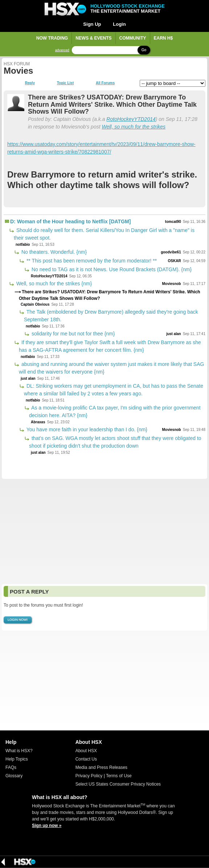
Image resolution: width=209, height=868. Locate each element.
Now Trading (52, 38)
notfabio (23, 244)
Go (144, 50)
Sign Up (92, 24)
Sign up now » (47, 826)
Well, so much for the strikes (134, 127)
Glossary (14, 776)
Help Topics (17, 759)
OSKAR (175, 261)
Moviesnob (171, 284)
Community (133, 38)
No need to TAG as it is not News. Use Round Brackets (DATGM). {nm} (111, 269)
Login (119, 24)
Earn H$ (163, 38)
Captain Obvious (35, 304)
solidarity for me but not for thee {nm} (72, 334)
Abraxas (38, 422)
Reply (30, 83)
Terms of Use (119, 776)
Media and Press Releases (101, 767)
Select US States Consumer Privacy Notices (118, 784)
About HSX (86, 751)
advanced (62, 50)
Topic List (65, 83)
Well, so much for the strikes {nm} (53, 284)
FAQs (11, 767)
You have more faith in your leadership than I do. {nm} (86, 429)
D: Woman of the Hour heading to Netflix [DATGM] (70, 221)
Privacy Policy (89, 776)
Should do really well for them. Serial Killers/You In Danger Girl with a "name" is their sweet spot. (104, 234)
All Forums (105, 83)
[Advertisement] (104, 531)
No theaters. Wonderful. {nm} (53, 252)
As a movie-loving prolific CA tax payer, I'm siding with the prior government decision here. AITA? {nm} (115, 411)
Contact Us (86, 759)
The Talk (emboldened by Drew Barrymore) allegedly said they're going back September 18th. (111, 316)
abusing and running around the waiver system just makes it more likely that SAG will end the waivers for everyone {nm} (111, 368)
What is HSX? (19, 751)
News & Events (93, 38)
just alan (174, 334)
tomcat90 (173, 222)
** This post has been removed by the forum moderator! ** (91, 261)
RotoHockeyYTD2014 (131, 119)
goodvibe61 (171, 252)
